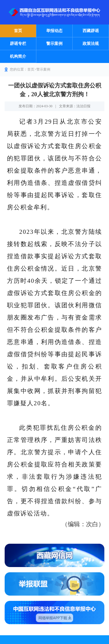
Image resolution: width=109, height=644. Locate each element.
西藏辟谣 (91, 31)
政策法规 (91, 44)
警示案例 (54, 44)
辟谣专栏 (18, 44)
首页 (18, 31)
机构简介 (18, 56)
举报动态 (54, 31)
